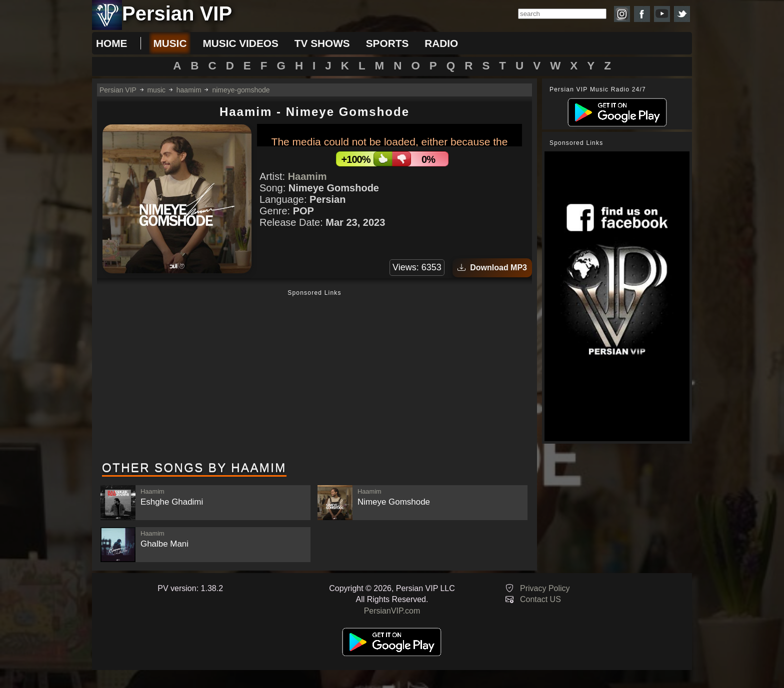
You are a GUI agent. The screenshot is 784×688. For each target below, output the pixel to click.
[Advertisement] (314, 376)
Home (111, 43)
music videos (240, 43)
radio (441, 43)
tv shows (322, 43)
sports (387, 43)
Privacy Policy (545, 588)
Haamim (307, 176)
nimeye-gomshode (241, 90)
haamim (189, 90)
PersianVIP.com (392, 611)
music (170, 43)
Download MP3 (492, 268)
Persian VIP (118, 90)
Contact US (540, 599)
